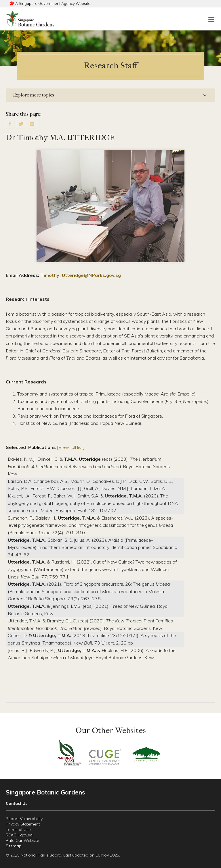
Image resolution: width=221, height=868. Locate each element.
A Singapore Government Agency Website (53, 3)
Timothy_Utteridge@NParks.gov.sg (81, 275)
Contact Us (17, 803)
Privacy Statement (23, 824)
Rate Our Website (22, 840)
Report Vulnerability (24, 819)
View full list (71, 447)
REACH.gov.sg (19, 835)
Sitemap (14, 846)
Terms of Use (18, 830)
